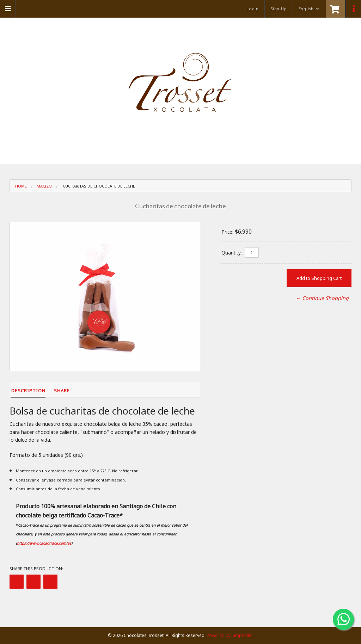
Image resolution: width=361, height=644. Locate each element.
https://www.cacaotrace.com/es (44, 543)
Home (21, 186)
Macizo (44, 186)
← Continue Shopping (322, 298)
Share (62, 391)
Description (28, 391)
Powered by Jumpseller (230, 635)
